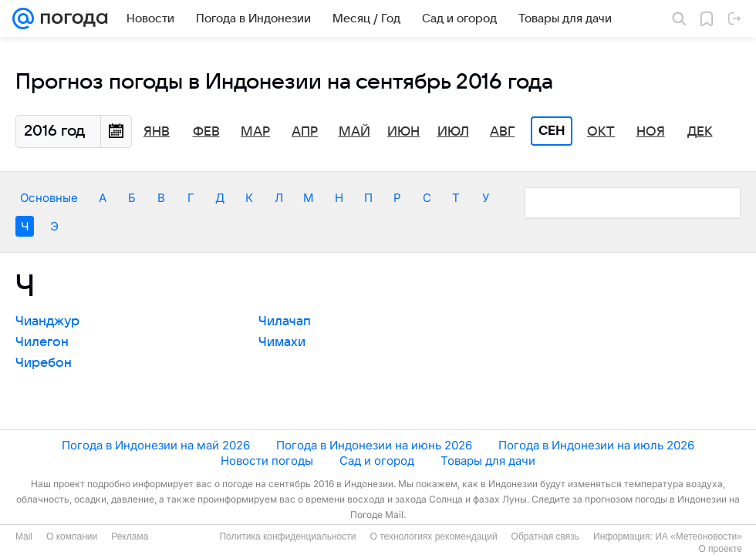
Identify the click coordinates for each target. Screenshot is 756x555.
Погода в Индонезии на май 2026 (156, 445)
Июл (453, 132)
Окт (601, 132)
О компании (72, 536)
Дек (700, 132)
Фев (206, 132)
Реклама (130, 536)
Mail (24, 536)
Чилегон (42, 342)
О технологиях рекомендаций (433, 536)
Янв (157, 132)
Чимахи (282, 342)
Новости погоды (267, 461)
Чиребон (44, 363)
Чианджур (47, 321)
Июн (403, 132)
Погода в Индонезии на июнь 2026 (374, 445)
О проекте (720, 549)
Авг (502, 132)
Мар (255, 132)
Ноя (651, 132)
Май (354, 132)
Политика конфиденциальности (287, 536)
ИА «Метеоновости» (699, 536)
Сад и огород (377, 461)
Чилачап (285, 321)
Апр (305, 132)
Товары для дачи (488, 461)
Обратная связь (545, 536)
